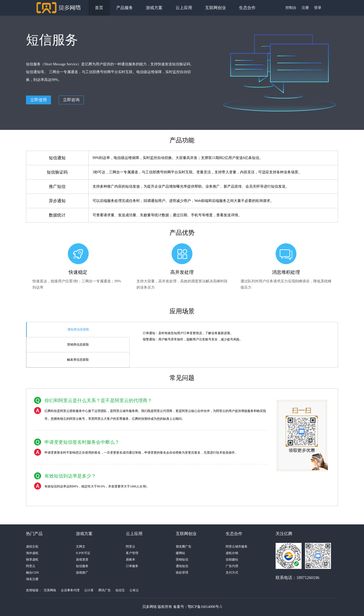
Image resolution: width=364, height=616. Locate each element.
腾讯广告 (105, 590)
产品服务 (125, 8)
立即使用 (38, 100)
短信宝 (120, 590)
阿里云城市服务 (237, 547)
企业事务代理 (70, 590)
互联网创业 (216, 8)
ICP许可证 (83, 553)
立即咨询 (71, 100)
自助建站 (232, 560)
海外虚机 (32, 553)
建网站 (180, 553)
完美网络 (50, 590)
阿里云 (31, 566)
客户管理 (132, 553)
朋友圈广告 (184, 547)
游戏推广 (82, 573)
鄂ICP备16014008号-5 (205, 607)
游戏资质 (82, 560)
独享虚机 (32, 560)
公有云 (134, 590)
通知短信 (182, 566)
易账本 (131, 560)
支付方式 (232, 573)
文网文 (81, 547)
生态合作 (247, 8)
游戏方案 (154, 8)
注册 (305, 8)
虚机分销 (232, 553)
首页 (99, 8)
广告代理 (232, 566)
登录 (318, 8)
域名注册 (32, 579)
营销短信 (182, 560)
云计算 (89, 590)
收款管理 (182, 573)
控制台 (291, 8)
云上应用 (184, 8)
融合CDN (32, 573)
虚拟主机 (32, 547)
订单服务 (132, 566)
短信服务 (82, 566)
